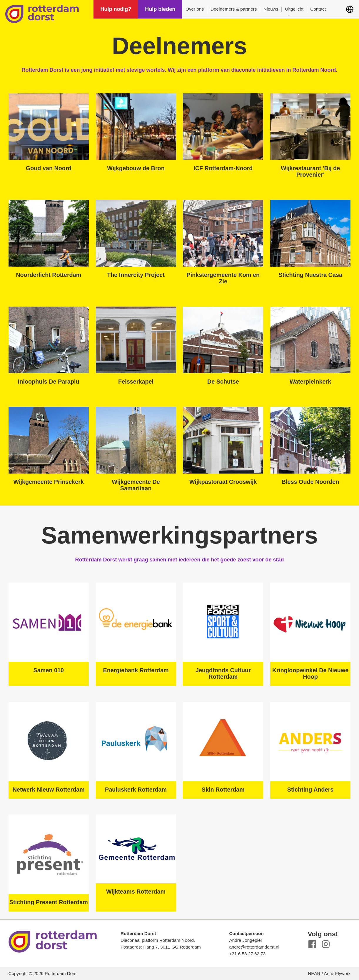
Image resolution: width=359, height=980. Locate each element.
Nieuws (271, 9)
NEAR (314, 973)
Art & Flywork (337, 973)
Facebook (312, 944)
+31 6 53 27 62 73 (248, 954)
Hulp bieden (160, 9)
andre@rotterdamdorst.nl (254, 947)
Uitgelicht (294, 9)
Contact (318, 9)
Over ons (195, 9)
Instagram (326, 944)
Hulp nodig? (116, 9)
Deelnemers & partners (234, 9)
